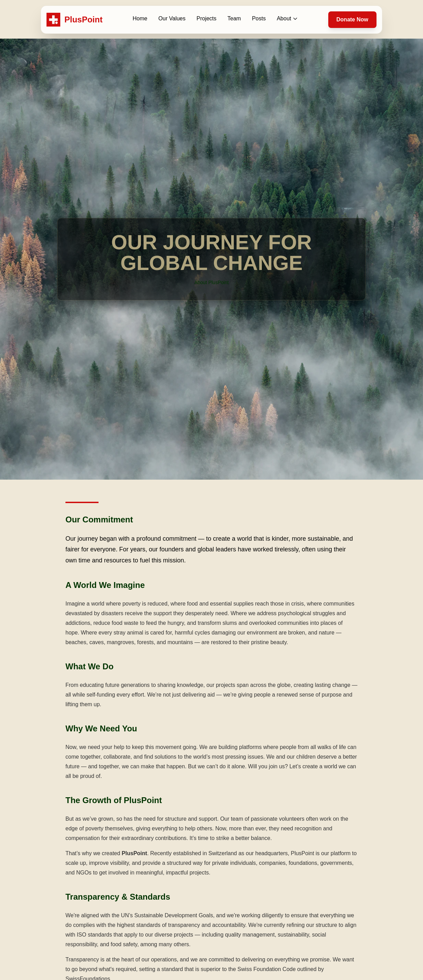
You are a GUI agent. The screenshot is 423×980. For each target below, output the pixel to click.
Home (140, 18)
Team (234, 18)
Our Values (172, 18)
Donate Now (352, 19)
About (287, 18)
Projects (207, 18)
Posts (259, 18)
